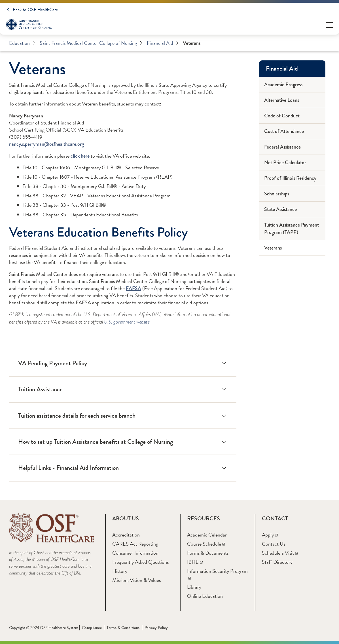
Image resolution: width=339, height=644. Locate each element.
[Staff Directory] (277, 562)
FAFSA (134, 288)
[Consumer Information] (135, 553)
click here (80, 156)
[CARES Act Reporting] (135, 544)
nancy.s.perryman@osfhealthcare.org (46, 144)
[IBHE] (195, 562)
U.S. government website (127, 322)
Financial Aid (163, 43)
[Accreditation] (126, 535)
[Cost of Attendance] (292, 131)
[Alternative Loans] (292, 100)
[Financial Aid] (292, 69)
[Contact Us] (274, 544)
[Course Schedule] (206, 544)
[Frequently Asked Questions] (140, 562)
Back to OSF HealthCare (35, 10)
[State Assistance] (292, 209)
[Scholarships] (292, 194)
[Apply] (270, 535)
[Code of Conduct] (292, 116)
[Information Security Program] (217, 574)
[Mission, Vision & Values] (136, 580)
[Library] (194, 587)
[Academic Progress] (292, 85)
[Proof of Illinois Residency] (292, 178)
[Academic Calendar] (207, 535)
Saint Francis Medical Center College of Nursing (91, 43)
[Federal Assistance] (292, 147)
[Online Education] (205, 596)
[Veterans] (292, 248)
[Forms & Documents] (208, 553)
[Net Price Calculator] (292, 163)
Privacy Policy (156, 628)
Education (22, 43)
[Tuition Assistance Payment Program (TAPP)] (292, 229)
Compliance (92, 628)
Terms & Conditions (123, 628)
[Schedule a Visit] (280, 553)
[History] (120, 571)
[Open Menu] (329, 25)
